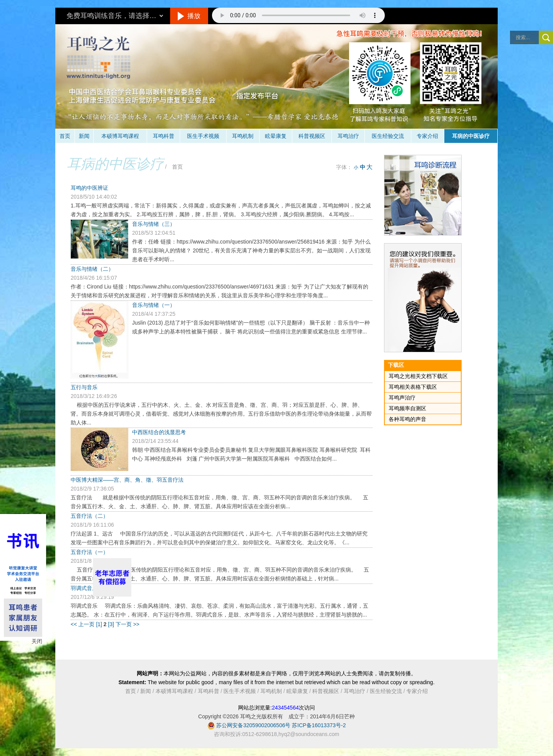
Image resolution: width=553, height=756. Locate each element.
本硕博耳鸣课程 (120, 136)
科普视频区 (312, 136)
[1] (100, 624)
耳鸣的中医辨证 (89, 188)
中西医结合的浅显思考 (159, 432)
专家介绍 (427, 136)
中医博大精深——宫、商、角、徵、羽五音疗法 (127, 480)
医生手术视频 (203, 136)
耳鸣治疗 (348, 136)
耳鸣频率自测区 (407, 408)
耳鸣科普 (164, 136)
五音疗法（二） (89, 516)
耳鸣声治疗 (402, 398)
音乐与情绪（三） (154, 224)
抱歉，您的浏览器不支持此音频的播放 (298, 15)
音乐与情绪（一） (154, 305)
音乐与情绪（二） (92, 269)
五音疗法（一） (89, 552)
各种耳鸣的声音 (407, 419)
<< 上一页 (83, 624)
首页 (65, 136)
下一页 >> (127, 624)
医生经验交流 (388, 136)
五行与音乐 (84, 387)
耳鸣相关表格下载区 (413, 387)
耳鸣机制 (243, 136)
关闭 (37, 641)
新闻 (84, 136)
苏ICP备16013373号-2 (319, 725)
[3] (112, 624)
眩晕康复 (276, 136)
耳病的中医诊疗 (471, 136)
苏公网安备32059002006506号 (253, 725)
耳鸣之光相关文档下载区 (418, 376)
